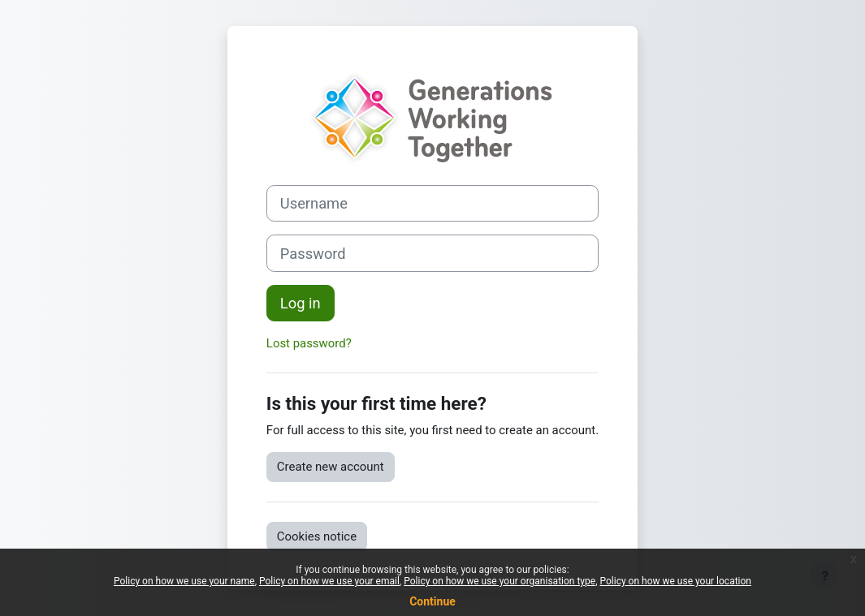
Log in (301, 303)
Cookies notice (317, 536)
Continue (432, 601)
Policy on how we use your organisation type (500, 581)
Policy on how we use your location (675, 581)
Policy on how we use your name (184, 581)
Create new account (331, 467)
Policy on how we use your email (329, 581)
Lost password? (309, 343)
